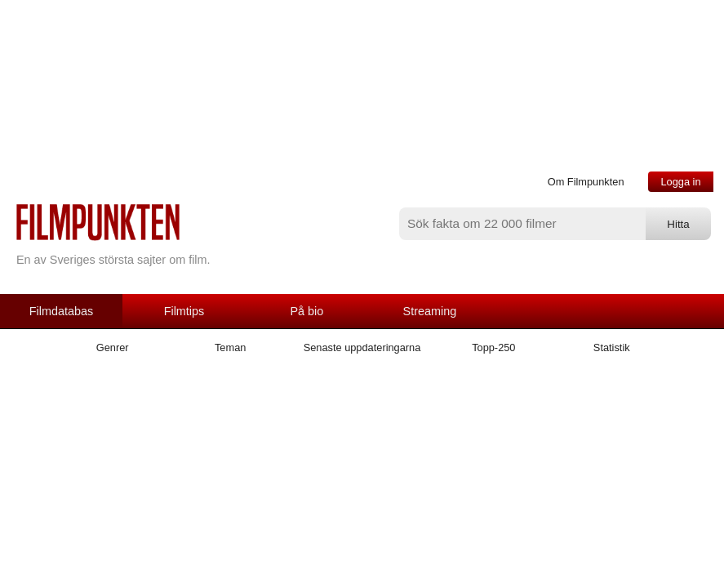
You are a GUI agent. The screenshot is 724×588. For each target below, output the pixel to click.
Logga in (680, 182)
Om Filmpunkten (586, 182)
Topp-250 (493, 347)
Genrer (113, 347)
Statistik (612, 347)
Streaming (430, 311)
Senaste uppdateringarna (362, 347)
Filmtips (184, 311)
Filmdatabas (61, 311)
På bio (307, 311)
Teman (230, 347)
